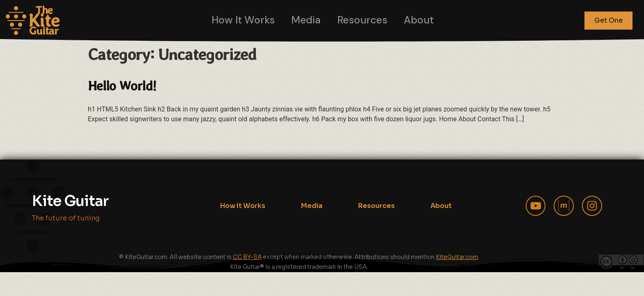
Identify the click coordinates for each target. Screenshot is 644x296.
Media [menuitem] (312, 206)
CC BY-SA (247, 257)
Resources (362, 20)
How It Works (243, 20)
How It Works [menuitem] (243, 206)
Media (306, 20)
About (419, 20)
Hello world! (122, 86)
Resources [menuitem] (376, 206)
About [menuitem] (441, 206)
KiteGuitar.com (457, 257)
